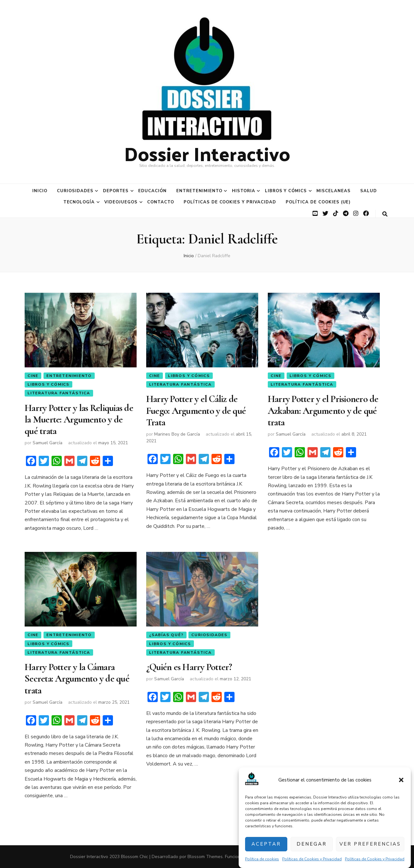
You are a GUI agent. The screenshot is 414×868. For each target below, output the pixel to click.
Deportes (116, 191)
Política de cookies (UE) (318, 202)
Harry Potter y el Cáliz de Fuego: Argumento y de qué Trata (196, 411)
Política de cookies (262, 859)
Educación (152, 191)
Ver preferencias (370, 844)
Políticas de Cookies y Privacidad (312, 859)
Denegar (312, 844)
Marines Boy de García (177, 434)
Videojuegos (121, 202)
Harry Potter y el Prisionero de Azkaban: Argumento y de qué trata (323, 411)
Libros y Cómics (286, 191)
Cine (33, 376)
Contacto (161, 202)
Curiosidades (75, 191)
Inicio (40, 191)
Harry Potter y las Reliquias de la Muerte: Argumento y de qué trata (79, 420)
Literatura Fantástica (59, 393)
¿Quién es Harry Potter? (189, 667)
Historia (244, 191)
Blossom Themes (205, 857)
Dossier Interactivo (207, 153)
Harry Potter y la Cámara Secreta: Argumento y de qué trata (77, 679)
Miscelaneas (334, 191)
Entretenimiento (199, 191)
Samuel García (48, 443)
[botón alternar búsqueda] (385, 214)
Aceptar (266, 844)
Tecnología (79, 202)
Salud (369, 191)
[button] (401, 780)
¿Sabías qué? (166, 635)
